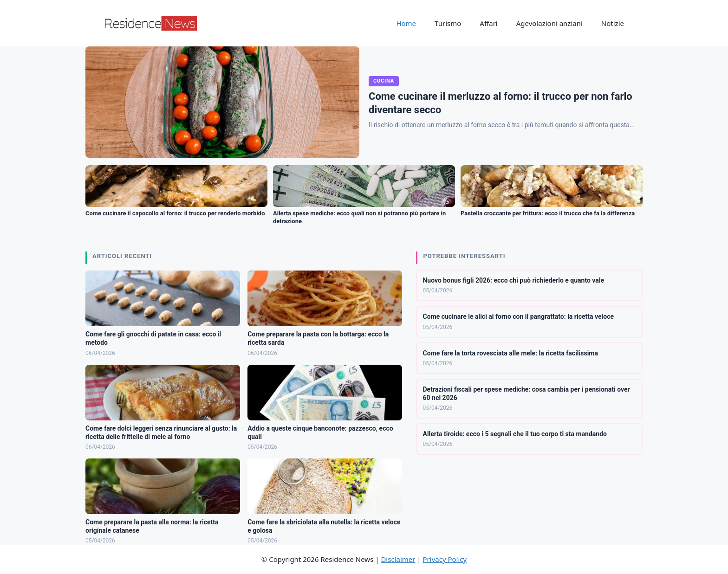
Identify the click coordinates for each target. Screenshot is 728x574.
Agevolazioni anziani (549, 23)
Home (406, 23)
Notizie (613, 23)
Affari (488, 23)
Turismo (448, 23)
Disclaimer (398, 559)
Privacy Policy (445, 559)
